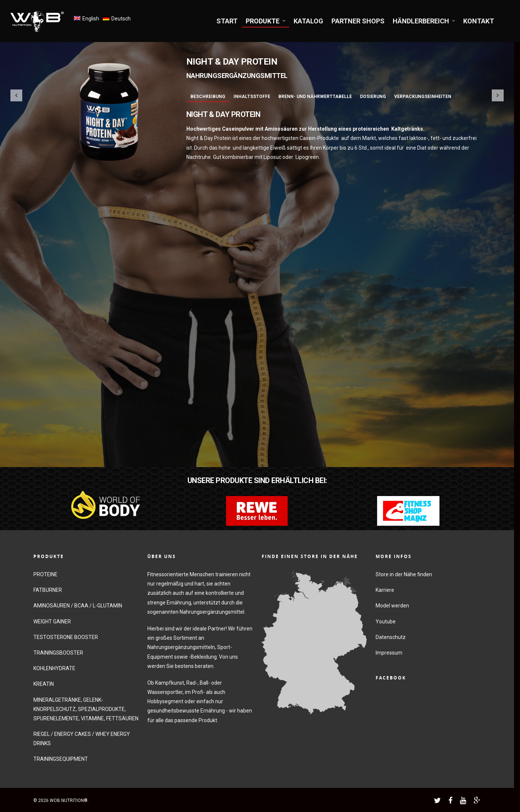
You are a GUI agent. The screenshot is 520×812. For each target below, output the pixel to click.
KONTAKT (479, 21)
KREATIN (44, 684)
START (227, 21)
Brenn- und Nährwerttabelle (315, 97)
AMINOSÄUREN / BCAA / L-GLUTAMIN (78, 606)
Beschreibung (208, 97)
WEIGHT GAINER (52, 622)
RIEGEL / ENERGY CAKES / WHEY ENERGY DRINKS (82, 739)
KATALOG (308, 21)
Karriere (385, 590)
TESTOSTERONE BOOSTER (66, 637)
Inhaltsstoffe (252, 97)
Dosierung (373, 97)
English (91, 19)
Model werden (392, 606)
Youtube (386, 622)
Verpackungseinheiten (423, 97)
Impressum (389, 653)
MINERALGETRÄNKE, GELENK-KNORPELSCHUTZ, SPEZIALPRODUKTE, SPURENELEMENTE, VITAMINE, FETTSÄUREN (86, 709)
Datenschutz (391, 637)
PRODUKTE (266, 21)
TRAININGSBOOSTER (58, 653)
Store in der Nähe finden (404, 574)
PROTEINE (45, 574)
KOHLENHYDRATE (54, 668)
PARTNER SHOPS (358, 21)
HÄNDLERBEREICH (424, 21)
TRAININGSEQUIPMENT (61, 759)
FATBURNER (48, 590)
